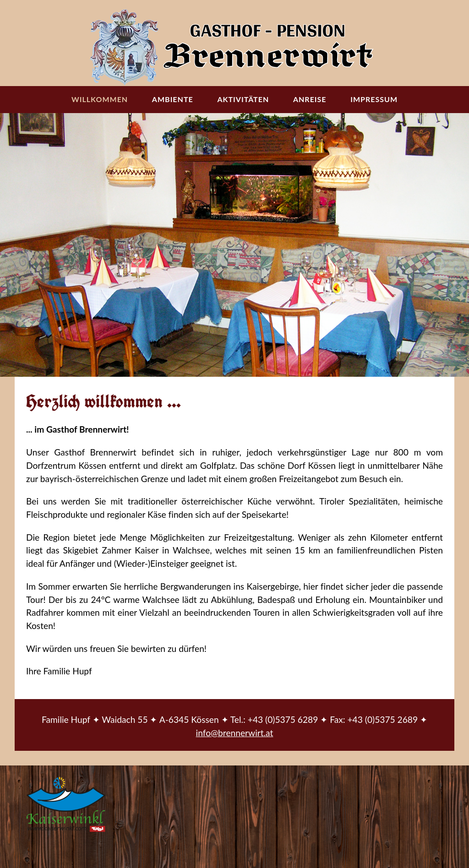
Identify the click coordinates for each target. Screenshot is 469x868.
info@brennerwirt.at (235, 733)
